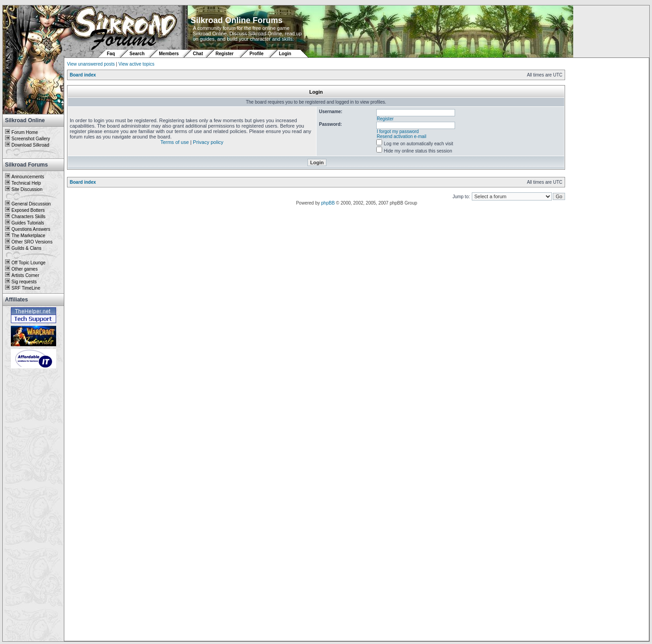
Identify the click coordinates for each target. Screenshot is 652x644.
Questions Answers (31, 229)
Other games (24, 269)
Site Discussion (27, 189)
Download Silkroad (30, 145)
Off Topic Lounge (28, 263)
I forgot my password (398, 131)
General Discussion (31, 204)
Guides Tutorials (28, 223)
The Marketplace (28, 236)
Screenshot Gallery (31, 139)
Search (137, 54)
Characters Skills (28, 217)
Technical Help (26, 183)
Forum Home (24, 132)
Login (285, 54)
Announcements (28, 177)
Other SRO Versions (32, 242)
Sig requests (24, 282)
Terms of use (175, 142)
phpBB (328, 203)
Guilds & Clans (26, 248)
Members (169, 54)
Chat (199, 54)
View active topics (137, 64)
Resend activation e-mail (402, 136)
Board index (83, 75)
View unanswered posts (91, 64)
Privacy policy (208, 142)
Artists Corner (25, 275)
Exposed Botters (28, 210)
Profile (256, 54)
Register (225, 54)
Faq (111, 54)
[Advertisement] (34, 506)
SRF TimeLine (26, 288)
